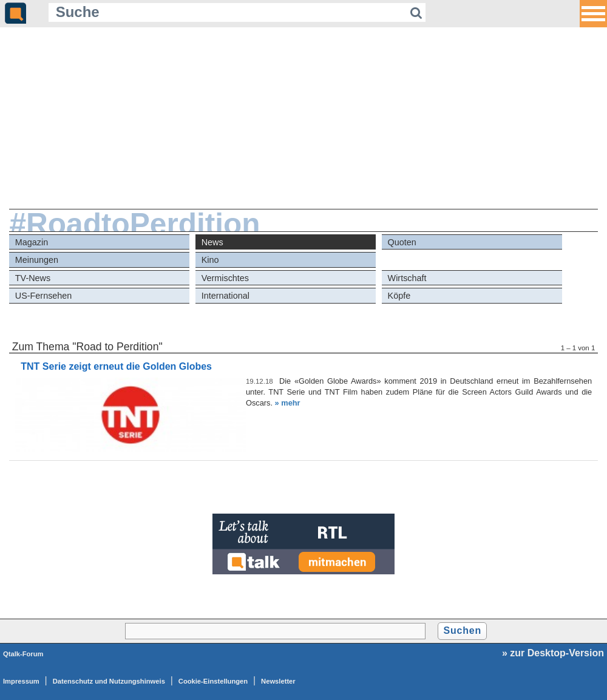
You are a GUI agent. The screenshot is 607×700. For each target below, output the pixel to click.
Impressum (21, 681)
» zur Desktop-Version (553, 653)
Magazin (32, 242)
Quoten (402, 242)
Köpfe (399, 296)
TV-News (33, 278)
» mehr (288, 403)
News (212, 242)
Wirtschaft (407, 278)
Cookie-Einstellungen (213, 681)
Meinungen (37, 260)
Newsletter (278, 681)
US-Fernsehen (44, 296)
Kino (210, 260)
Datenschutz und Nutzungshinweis (109, 681)
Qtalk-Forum (23, 654)
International (226, 296)
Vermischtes (225, 278)
